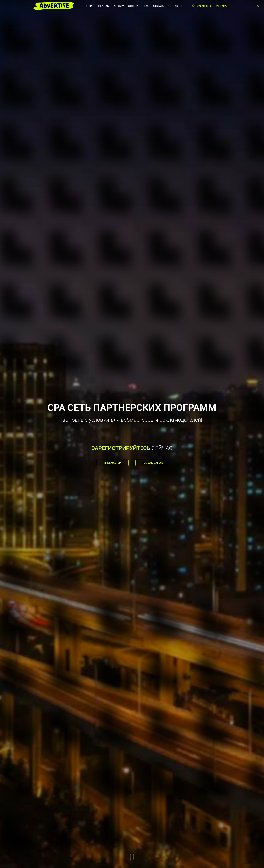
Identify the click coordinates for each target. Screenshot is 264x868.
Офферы (134, 6)
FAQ (147, 6)
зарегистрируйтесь (121, 448)
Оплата (158, 6)
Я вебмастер (113, 463)
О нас (90, 6)
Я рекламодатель (151, 463)
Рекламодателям (111, 6)
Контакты (175, 6)
